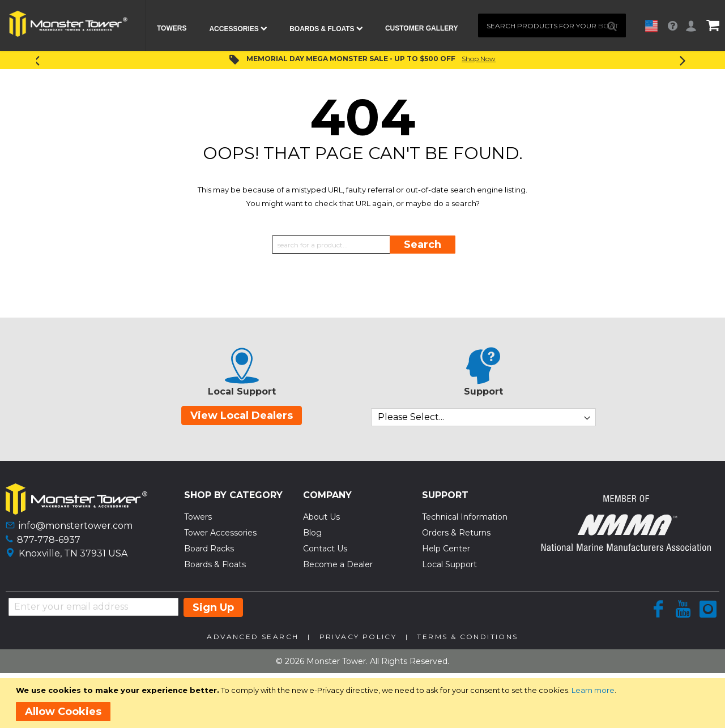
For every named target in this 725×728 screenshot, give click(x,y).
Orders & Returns (456, 533)
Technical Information (465, 517)
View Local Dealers (242, 416)
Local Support (449, 564)
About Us (321, 517)
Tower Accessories (220, 533)
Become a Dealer (338, 564)
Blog (312, 533)
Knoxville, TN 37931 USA (73, 553)
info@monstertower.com (76, 526)
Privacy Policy (358, 637)
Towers (198, 517)
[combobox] (552, 25)
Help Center (446, 549)
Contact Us (325, 549)
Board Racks (209, 549)
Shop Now (479, 59)
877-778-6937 (49, 540)
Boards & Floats (215, 564)
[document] (364, 703)
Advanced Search (253, 637)
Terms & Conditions (467, 637)
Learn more (593, 690)
